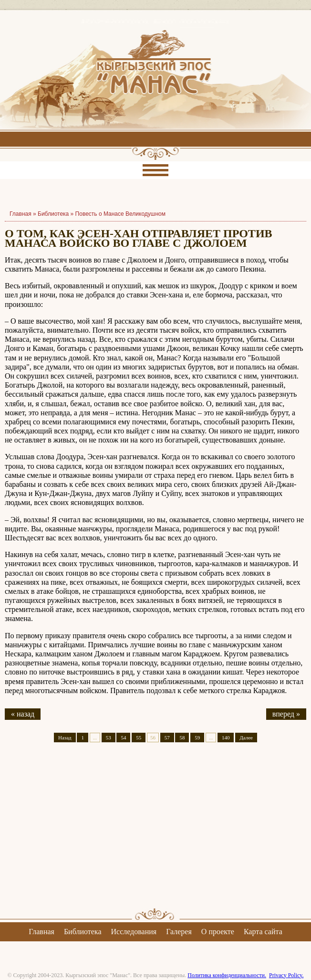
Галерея (179, 932)
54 (123, 738)
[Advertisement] (155, 833)
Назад (65, 738)
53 (109, 738)
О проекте (218, 932)
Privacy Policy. (286, 975)
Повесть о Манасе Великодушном (120, 214)
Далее (246, 738)
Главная (41, 932)
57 (167, 738)
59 (197, 738)
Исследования (134, 932)
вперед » (286, 714)
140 (226, 738)
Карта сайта (263, 932)
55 (139, 738)
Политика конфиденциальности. (227, 975)
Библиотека (53, 214)
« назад (23, 714)
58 (182, 738)
